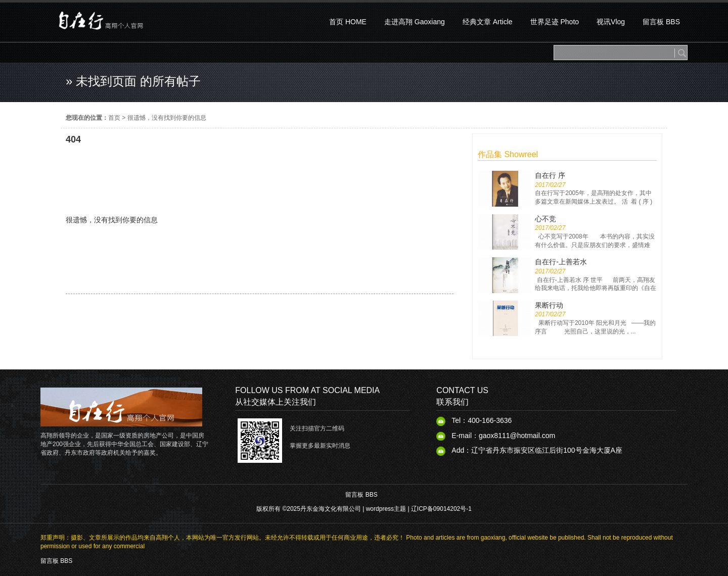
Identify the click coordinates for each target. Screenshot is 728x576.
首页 (114, 118)
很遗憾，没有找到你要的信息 (167, 118)
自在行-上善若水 (561, 262)
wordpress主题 (386, 509)
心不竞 (545, 219)
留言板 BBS (361, 495)
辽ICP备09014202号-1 (441, 509)
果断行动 (549, 305)
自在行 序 (550, 175)
